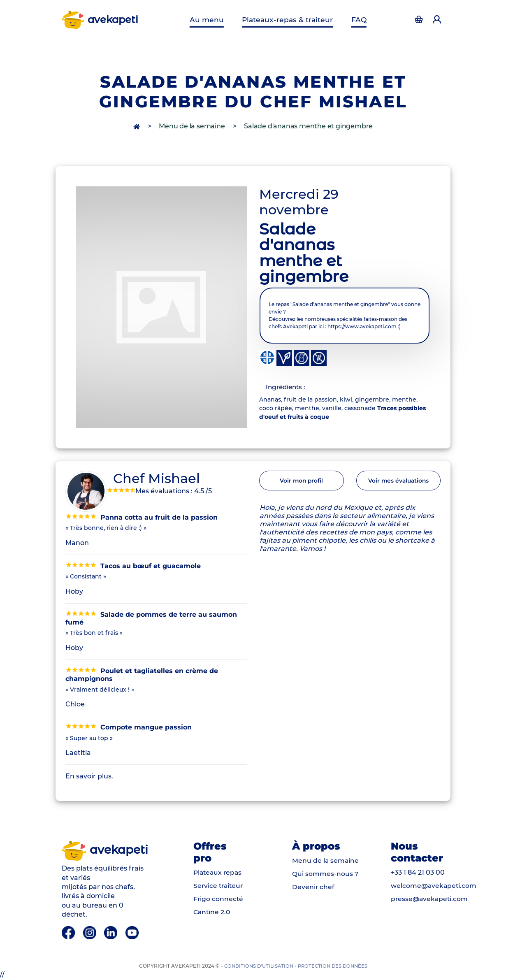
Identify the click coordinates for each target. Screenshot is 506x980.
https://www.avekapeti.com (362, 326)
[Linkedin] (112, 932)
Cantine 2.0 (212, 912)
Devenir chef (313, 888)
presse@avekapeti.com (430, 899)
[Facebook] (69, 932)
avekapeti (101, 20)
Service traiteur (219, 886)
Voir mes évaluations (398, 482)
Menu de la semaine (192, 126)
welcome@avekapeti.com (434, 886)
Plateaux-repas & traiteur (287, 20)
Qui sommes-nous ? (325, 874)
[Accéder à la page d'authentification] (419, 20)
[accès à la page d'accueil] (137, 126)
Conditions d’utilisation (257, 966)
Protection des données (334, 966)
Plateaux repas (219, 873)
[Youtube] (132, 932)
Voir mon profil (302, 482)
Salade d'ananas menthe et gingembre (308, 126)
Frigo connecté (219, 899)
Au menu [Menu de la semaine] (209, 20)
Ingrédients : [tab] (287, 387)
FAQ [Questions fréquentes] (357, 20)
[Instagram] (91, 932)
